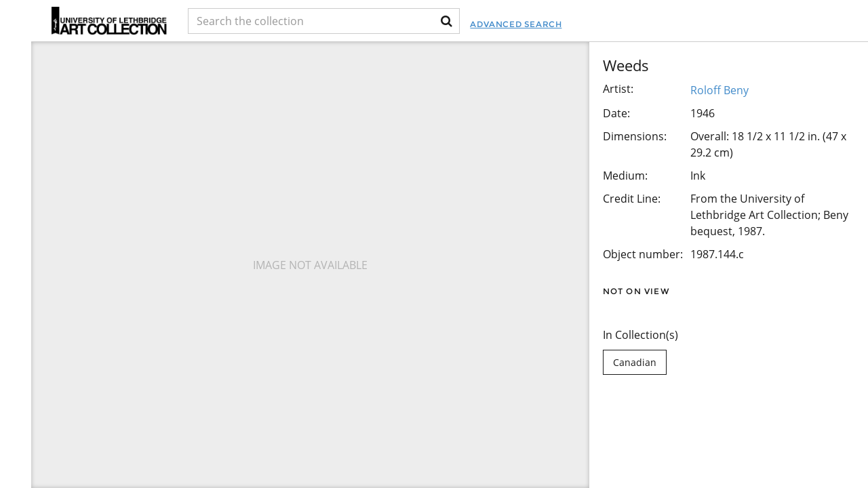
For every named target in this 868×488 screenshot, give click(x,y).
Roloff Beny (719, 90)
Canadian (635, 362)
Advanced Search (516, 24)
